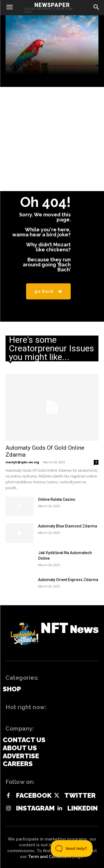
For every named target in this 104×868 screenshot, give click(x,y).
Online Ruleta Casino (57, 499)
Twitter (80, 796)
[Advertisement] (52, 139)
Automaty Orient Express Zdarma (68, 580)
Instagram (35, 808)
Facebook (34, 796)
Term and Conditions (50, 857)
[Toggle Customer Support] (72, 849)
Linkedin (83, 808)
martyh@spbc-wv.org (22, 462)
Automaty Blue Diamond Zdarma (68, 526)
